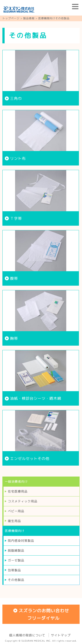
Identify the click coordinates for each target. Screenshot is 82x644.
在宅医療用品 (18, 491)
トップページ (11, 18)
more (41, 78)
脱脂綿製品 (16, 550)
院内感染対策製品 (21, 541)
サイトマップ (61, 635)
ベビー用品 (16, 511)
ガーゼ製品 (16, 560)
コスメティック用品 (23, 501)
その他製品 (16, 580)
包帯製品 (14, 570)
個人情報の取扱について (27, 635)
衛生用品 (14, 521)
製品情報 (29, 18)
